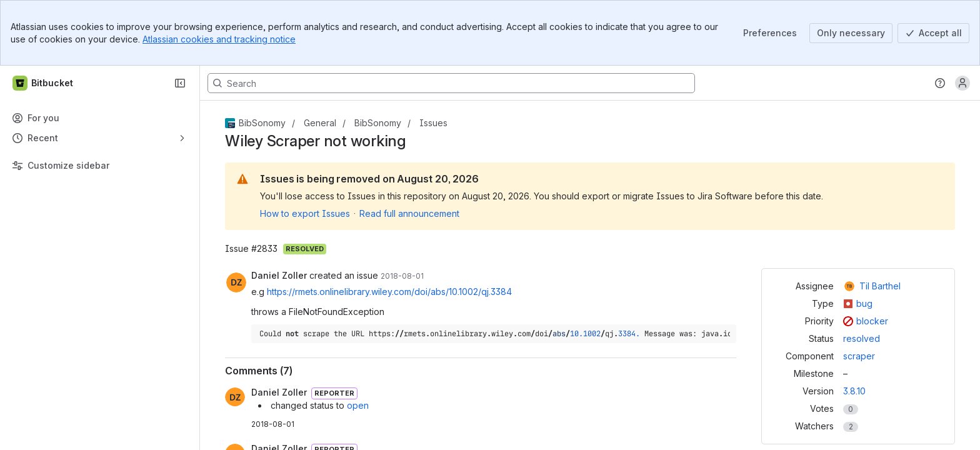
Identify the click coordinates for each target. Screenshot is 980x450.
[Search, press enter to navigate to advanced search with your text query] (451, 83)
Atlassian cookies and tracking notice (219, 39)
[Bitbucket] (43, 83)
